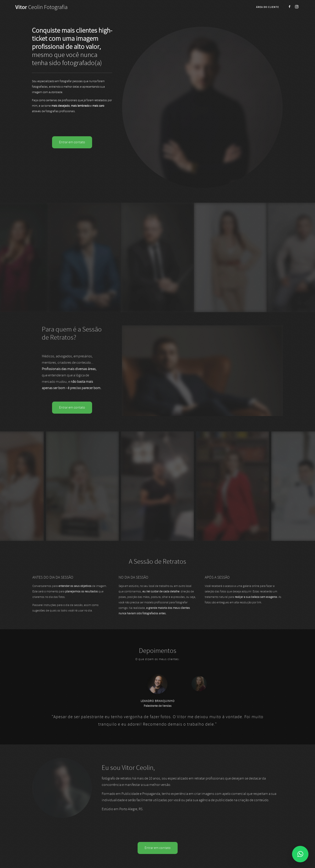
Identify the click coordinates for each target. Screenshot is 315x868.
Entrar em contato (72, 142)
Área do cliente (268, 7)
